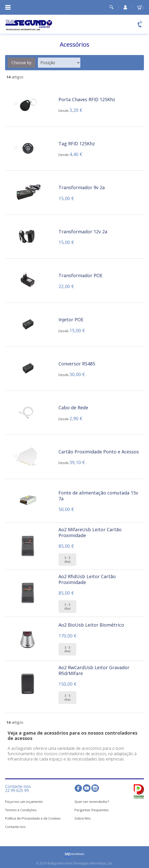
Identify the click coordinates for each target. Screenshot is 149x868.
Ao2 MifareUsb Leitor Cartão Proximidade (90, 532)
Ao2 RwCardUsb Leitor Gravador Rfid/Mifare (94, 670)
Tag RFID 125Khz (77, 144)
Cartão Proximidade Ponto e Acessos (99, 452)
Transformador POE (80, 275)
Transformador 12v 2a (83, 232)
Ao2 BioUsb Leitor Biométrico (91, 625)
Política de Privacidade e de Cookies (33, 818)
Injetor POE (71, 320)
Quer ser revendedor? (92, 802)
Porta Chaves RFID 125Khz (87, 99)
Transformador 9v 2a (82, 187)
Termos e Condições (21, 810)
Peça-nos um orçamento (24, 802)
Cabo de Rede (73, 408)
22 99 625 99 (17, 790)
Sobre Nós (83, 818)
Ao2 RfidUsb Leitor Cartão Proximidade (87, 579)
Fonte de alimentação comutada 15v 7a (98, 496)
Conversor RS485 (77, 364)
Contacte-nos (15, 827)
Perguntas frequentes (92, 810)
